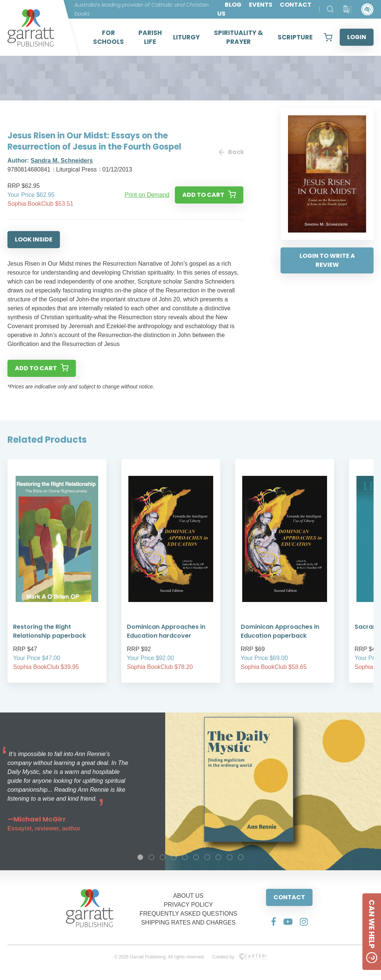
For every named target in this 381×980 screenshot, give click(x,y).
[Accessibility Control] (367, 9)
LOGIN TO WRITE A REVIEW (327, 260)
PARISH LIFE (150, 37)
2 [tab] (151, 857)
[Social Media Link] (273, 922)
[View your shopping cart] (328, 37)
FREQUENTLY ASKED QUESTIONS (188, 914)
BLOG (233, 5)
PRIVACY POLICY (188, 905)
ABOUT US (188, 896)
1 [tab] (140, 857)
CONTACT (289, 897)
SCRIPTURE (295, 37)
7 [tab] (207, 857)
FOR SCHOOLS (108, 37)
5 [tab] (185, 857)
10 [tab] (241, 857)
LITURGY (186, 37)
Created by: (239, 957)
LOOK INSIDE (34, 239)
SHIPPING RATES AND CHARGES (188, 923)
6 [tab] (196, 857)
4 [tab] (174, 857)
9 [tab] (230, 857)
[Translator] (348, 9)
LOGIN (357, 37)
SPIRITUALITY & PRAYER (238, 37)
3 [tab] (163, 857)
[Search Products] (330, 9)
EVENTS (261, 5)
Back (231, 152)
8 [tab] (218, 857)
